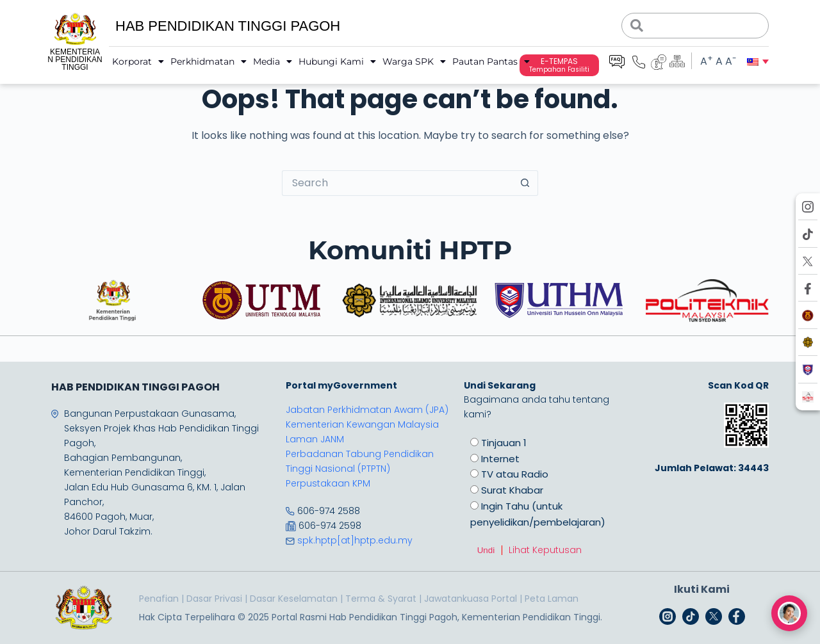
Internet (500, 459)
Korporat (138, 61)
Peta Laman (552, 599)
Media (273, 61)
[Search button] (525, 183)
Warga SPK (414, 61)
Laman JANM (315, 439)
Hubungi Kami (337, 61)
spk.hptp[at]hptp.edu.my (355, 540)
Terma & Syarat (381, 599)
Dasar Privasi (214, 599)
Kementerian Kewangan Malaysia (362, 424)
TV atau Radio (515, 474)
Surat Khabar (512, 490)
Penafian (159, 599)
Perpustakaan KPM (328, 483)
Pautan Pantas (491, 61)
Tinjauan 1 (504, 443)
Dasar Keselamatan (294, 599)
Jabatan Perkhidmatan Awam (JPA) (367, 410)
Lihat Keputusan (545, 550)
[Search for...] (397, 183)
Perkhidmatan (209, 61)
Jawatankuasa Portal (471, 599)
